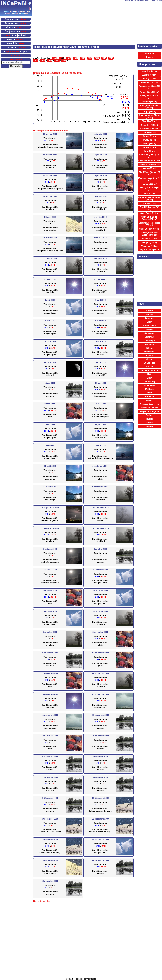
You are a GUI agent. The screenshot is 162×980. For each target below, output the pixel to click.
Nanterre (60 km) (149, 184)
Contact (69, 979)
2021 (64, 60)
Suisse (149, 423)
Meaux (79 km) (149, 168)
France (149, 57)
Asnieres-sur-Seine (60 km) (149, 87)
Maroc (149, 393)
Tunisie (149, 426)
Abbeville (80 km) (149, 71)
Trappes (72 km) (149, 242)
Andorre (149, 315)
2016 (111, 58)
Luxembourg (149, 382)
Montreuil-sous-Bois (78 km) (149, 179)
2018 (43, 60)
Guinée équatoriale (149, 370)
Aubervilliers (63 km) (149, 92)
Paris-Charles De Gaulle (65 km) (149, 199)
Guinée (149, 367)
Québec (149, 415)
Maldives (149, 389)
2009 (62, 58)
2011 (76, 58)
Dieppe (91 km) (149, 136)
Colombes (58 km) (149, 125)
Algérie (149, 311)
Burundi (150, 329)
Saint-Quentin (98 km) (149, 229)
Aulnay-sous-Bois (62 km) (149, 97)
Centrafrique (149, 341)
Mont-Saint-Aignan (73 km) (149, 173)
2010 (69, 58)
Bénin (149, 322)
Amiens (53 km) (149, 75)
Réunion (150, 419)
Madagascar (149, 385)
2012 (83, 58)
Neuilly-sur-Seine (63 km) (149, 189)
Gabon (150, 359)
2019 (50, 60)
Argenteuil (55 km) (149, 82)
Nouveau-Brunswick (149, 404)
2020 (57, 60)
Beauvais (149, 53)
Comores (149, 344)
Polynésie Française (149, 411)
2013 (90, 58)
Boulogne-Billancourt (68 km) (150, 107)
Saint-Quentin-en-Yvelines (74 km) (149, 234)
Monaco (149, 400)
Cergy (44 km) (149, 112)
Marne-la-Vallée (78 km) (149, 165)
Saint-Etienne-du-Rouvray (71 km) (149, 218)
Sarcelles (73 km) (149, 239)
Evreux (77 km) (149, 147)
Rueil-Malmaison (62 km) (149, 208)
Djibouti (149, 348)
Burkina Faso (149, 326)
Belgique (149, 318)
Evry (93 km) (149, 151)
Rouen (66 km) (149, 203)
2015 (104, 58)
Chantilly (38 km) (149, 121)
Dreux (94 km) (149, 144)
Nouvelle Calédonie (149, 408)
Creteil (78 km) (149, 132)
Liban (150, 378)
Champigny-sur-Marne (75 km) (149, 116)
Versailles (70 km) (149, 246)
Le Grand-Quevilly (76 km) (149, 156)
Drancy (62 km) (149, 140)
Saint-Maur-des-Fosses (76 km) (149, 224)
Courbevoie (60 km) (149, 129)
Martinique (149, 397)
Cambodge (149, 333)
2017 (36, 60)
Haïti (149, 374)
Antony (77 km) (149, 79)
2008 (55, 58)
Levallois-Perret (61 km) (149, 161)
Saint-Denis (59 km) (149, 213)
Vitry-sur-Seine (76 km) (149, 250)
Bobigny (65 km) (149, 102)
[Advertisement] (77, 18)
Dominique (150, 352)
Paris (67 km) (149, 194)
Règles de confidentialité (85, 979)
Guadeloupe (149, 363)
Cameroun (149, 337)
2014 (97, 58)
